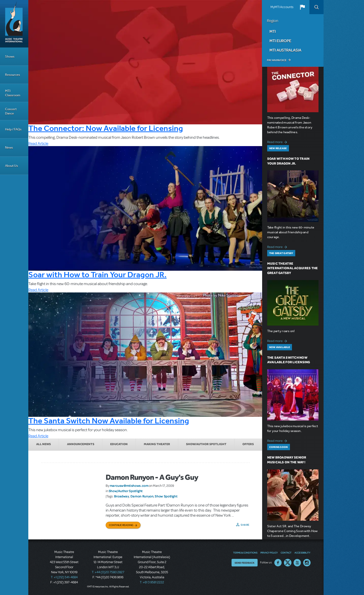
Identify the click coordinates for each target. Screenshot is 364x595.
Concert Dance (11, 111)
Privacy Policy (269, 553)
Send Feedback (245, 563)
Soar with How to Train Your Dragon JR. (97, 274)
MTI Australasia (285, 50)
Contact (286, 553)
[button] (302, 7)
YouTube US (297, 563)
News (9, 147)
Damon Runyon (142, 496)
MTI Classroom (13, 93)
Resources (13, 75)
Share (245, 525)
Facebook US (278, 563)
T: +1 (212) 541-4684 (64, 577)
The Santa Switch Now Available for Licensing (109, 421)
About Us (12, 166)
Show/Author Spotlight (206, 444)
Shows (10, 56)
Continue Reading (121, 525)
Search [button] (316, 7)
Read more (278, 141)
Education (119, 444)
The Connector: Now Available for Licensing (106, 128)
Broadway (122, 496)
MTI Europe (280, 41)
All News (43, 444)
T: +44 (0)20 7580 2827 (108, 572)
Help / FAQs (13, 129)
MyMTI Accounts (282, 7)
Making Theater (157, 444)
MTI (273, 31)
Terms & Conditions (245, 553)
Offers (248, 444)
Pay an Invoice (277, 60)
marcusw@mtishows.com (129, 486)
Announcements (81, 444)
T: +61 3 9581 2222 (152, 582)
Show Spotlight (166, 496)
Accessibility (302, 553)
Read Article (38, 144)
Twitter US (288, 563)
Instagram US (307, 563)
